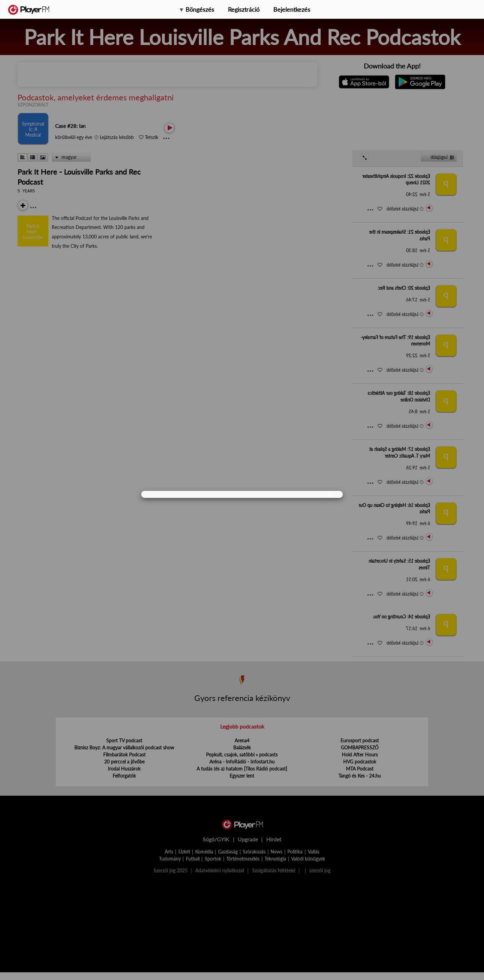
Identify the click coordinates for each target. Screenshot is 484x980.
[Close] (330, 495)
